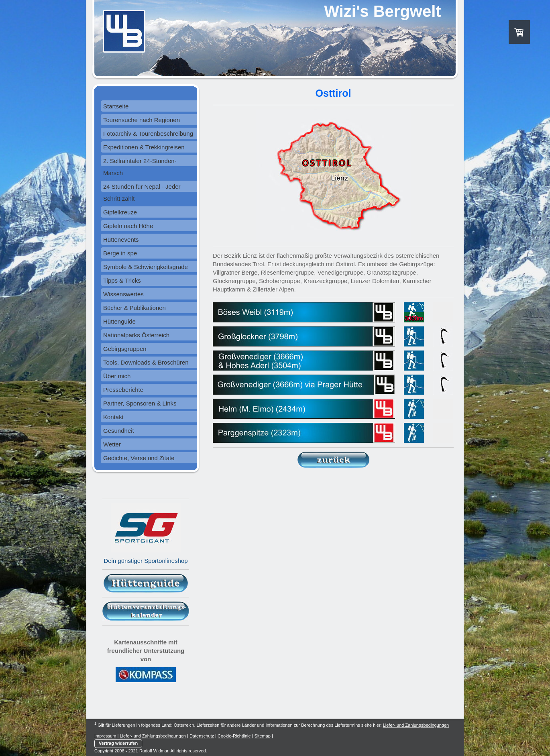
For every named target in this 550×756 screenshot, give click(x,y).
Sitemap (263, 736)
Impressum (105, 736)
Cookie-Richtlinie (234, 736)
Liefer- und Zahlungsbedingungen (416, 725)
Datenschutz (202, 736)
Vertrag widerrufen (118, 743)
